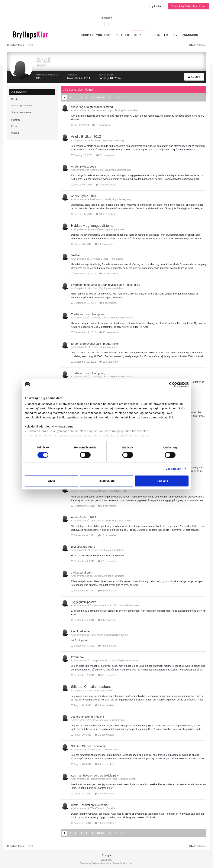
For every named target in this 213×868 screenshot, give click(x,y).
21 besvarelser (105, 734)
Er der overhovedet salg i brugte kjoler (95, 343)
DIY (175, 35)
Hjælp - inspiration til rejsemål (90, 805)
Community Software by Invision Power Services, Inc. (106, 863)
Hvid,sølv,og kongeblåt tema (92, 225)
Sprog (106, 855)
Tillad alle (162, 481)
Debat (139, 35)
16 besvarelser (102, 125)
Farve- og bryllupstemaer (111, 229)
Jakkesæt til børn (82, 572)
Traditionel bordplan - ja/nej (88, 314)
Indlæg (15, 133)
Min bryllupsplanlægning (110, 140)
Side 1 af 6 (121, 97)
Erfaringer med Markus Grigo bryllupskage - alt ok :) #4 (105, 284)
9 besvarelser (107, 620)
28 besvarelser (106, 155)
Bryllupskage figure (83, 546)
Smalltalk (120, 575)
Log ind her (157, 6)
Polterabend (116, 258)
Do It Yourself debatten (126, 605)
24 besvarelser (108, 506)
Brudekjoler (158, 35)
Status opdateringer (22, 106)
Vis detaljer (173, 469)
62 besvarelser (108, 675)
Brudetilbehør (105, 690)
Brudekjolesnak (108, 347)
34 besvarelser (105, 793)
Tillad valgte (106, 481)
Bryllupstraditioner (128, 660)
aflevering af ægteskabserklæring (92, 106)
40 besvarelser (109, 332)
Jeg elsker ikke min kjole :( (88, 716)
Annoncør (190, 35)
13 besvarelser (109, 273)
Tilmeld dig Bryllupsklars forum (189, 6)
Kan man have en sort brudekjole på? (94, 775)
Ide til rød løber (81, 631)
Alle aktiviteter (19, 92)
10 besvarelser (105, 823)
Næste (100, 97)
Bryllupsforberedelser (127, 110)
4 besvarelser (108, 303)
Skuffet (75, 255)
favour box (78, 657)
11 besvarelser (109, 361)
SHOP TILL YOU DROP (96, 35)
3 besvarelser (104, 244)
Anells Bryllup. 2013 (86, 136)
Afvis (52, 481)
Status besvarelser (21, 112)
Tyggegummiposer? (83, 602)
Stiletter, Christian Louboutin (92, 686)
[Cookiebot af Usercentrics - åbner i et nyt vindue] (172, 384)
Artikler (122, 35)
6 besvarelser (107, 590)
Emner (15, 126)
